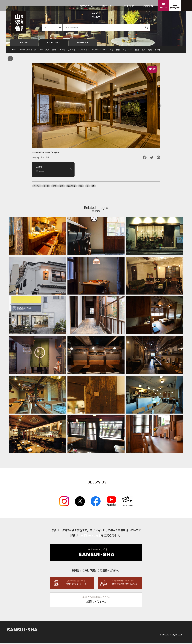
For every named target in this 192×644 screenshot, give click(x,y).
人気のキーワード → (74, 33)
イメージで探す (54, 44)
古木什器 (72, 51)
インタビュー (84, 51)
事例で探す (24, 44)
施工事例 (129, 6)
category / (36, 159)
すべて (14, 51)
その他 (157, 51)
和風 (81, 187)
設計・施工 (109, 6)
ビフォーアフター (99, 51)
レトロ (46, 187)
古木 (62, 187)
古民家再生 (71, 187)
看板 (137, 51)
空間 (48, 159)
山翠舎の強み (85, 6)
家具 (143, 51)
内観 (112, 51)
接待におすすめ (59, 51)
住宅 (54, 187)
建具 (150, 51)
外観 (118, 51)
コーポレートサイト (90, 537)
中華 (41, 51)
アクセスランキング (28, 51)
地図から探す (83, 44)
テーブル (37, 187)
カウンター (127, 51)
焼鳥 (47, 51)
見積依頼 (148, 6)
